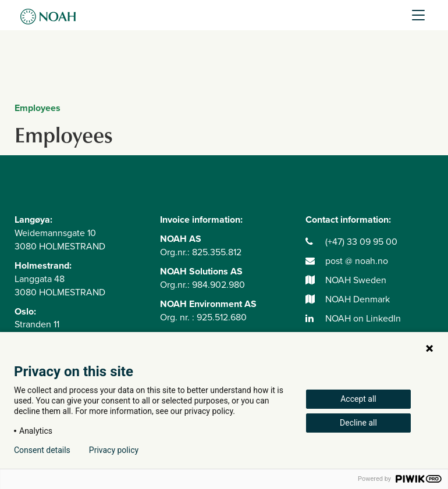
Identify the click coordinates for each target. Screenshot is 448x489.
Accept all (358, 399)
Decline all (358, 423)
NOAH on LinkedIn (353, 319)
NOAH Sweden (346, 280)
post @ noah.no (347, 261)
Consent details (42, 450)
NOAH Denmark (348, 299)
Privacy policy (114, 450)
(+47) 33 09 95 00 (351, 242)
